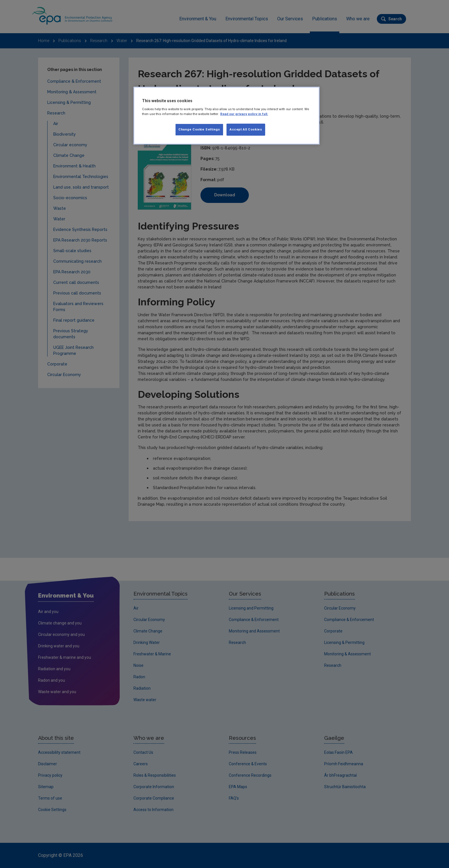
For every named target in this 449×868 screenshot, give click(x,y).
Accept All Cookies (246, 129)
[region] (227, 116)
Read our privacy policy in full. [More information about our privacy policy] (244, 114)
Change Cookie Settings (199, 129)
